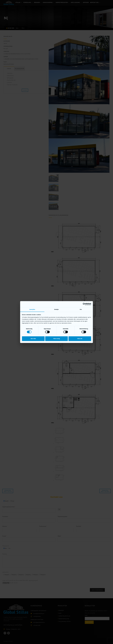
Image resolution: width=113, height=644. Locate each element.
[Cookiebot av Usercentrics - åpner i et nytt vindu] (84, 304)
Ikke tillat (33, 339)
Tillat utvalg (56, 339)
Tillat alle (80, 339)
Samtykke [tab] (32, 309)
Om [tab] (81, 309)
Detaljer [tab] (56, 309)
